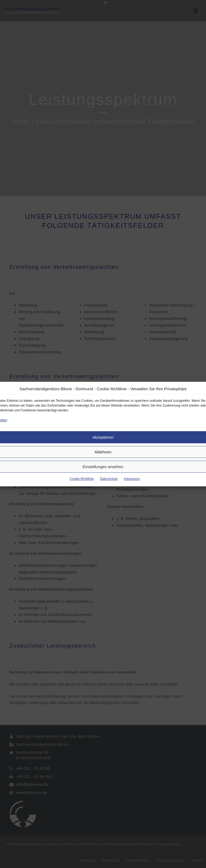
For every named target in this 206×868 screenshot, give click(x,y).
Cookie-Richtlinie (82, 479)
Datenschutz (109, 479)
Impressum (132, 479)
